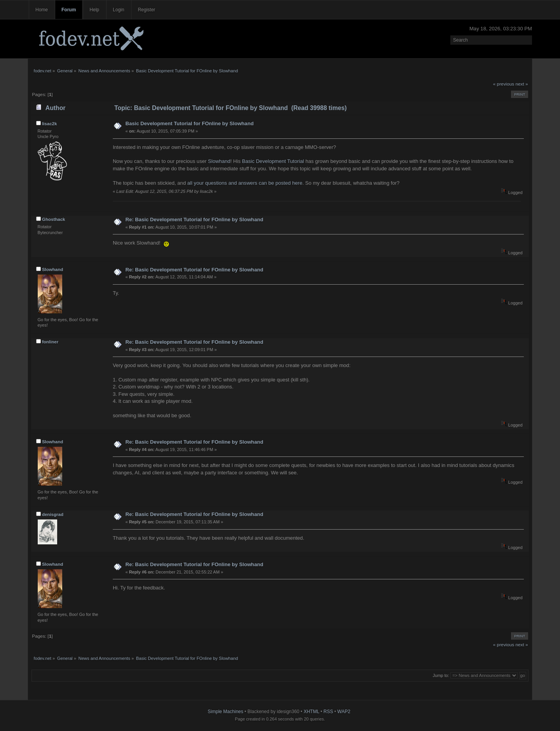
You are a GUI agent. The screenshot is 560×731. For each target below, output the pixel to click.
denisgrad (53, 514)
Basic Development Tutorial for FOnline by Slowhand (189, 123)
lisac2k (49, 124)
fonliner (50, 342)
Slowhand (219, 161)
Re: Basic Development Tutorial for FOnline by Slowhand (194, 219)
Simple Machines (225, 712)
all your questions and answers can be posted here (245, 183)
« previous (504, 84)
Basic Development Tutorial (273, 161)
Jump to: (441, 675)
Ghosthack (54, 219)
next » (522, 84)
